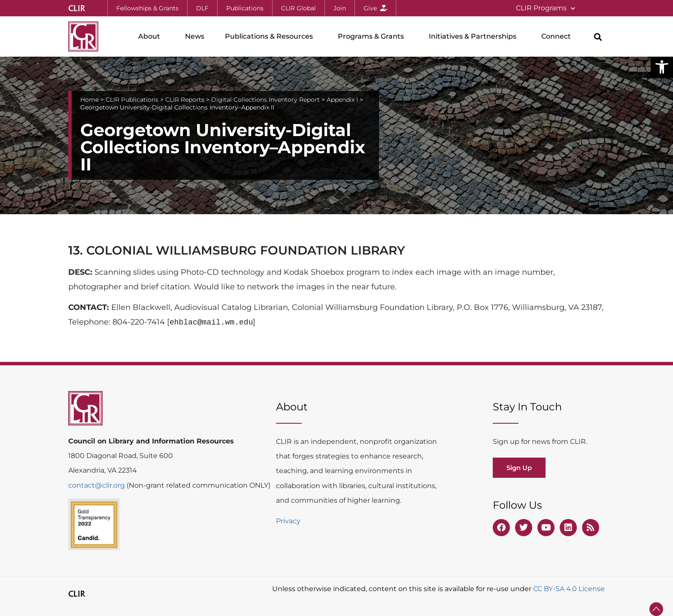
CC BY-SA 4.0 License (569, 589)
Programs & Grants (373, 36)
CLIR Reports (185, 100)
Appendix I (342, 100)
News (195, 36)
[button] (662, 67)
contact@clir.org (97, 485)
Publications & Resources (271, 36)
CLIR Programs (546, 8)
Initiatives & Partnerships (475, 36)
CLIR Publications (132, 100)
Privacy (288, 521)
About (151, 36)
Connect (558, 36)
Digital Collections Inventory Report (265, 100)
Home (89, 100)
